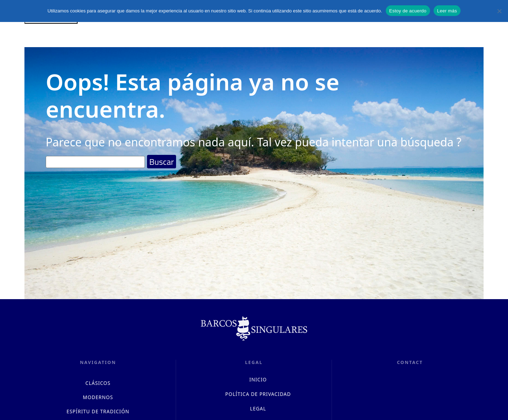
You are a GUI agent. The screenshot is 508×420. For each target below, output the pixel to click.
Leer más (447, 11)
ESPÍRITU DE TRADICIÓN (98, 411)
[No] (499, 11)
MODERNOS (98, 397)
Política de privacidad (258, 394)
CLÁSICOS (98, 383)
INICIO (258, 379)
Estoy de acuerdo (408, 11)
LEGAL (258, 408)
